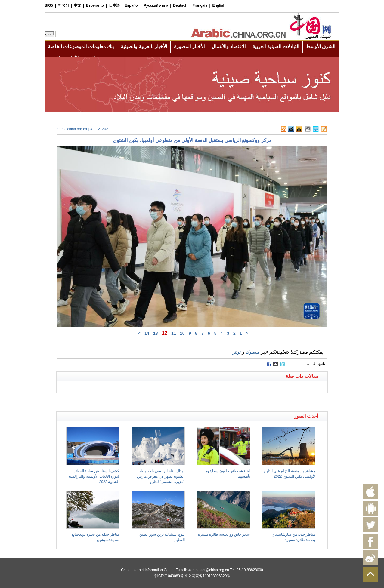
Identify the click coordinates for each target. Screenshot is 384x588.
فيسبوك (252, 352)
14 (147, 333)
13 (156, 333)
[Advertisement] (124, 401)
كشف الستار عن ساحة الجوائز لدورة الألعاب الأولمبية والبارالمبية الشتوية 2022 (94, 476)
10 (182, 333)
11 (174, 333)
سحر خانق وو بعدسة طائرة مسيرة (224, 534)
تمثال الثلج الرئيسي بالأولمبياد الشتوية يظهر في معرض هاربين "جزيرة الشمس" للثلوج (161, 476)
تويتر (236, 352)
